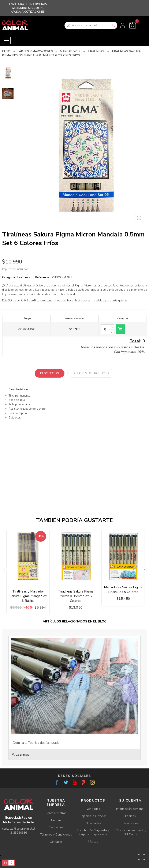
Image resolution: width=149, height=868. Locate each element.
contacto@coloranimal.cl (19, 829)
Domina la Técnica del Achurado (36, 743)
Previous (5, 569)
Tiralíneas (23, 277)
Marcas (93, 842)
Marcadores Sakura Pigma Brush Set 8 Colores (123, 590)
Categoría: (9, 277)
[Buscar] (91, 25)
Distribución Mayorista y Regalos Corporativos (93, 832)
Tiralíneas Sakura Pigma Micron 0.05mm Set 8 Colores (76, 596)
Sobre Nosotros (56, 813)
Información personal (130, 809)
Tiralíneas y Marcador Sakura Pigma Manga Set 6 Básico (28, 596)
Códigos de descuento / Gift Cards (130, 832)
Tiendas (56, 820)
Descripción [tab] (50, 373)
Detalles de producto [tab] (91, 373)
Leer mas (21, 755)
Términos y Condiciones (56, 835)
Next (144, 569)
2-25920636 (19, 833)
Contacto (56, 842)
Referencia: (43, 277)
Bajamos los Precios (93, 816)
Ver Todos (93, 809)
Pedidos (130, 816)
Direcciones (130, 823)
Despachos (56, 827)
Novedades (93, 823)
